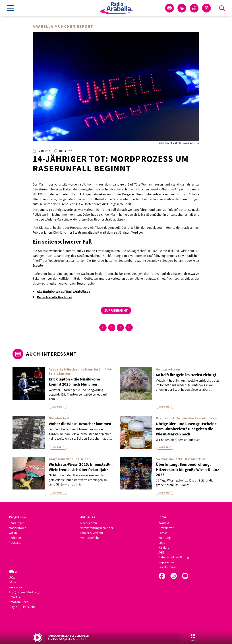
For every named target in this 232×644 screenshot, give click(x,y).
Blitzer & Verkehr (92, 533)
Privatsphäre (167, 567)
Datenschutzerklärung (174, 557)
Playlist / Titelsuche (22, 607)
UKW (12, 577)
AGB (161, 552)
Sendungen (17, 523)
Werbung (165, 538)
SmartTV (15, 597)
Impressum (166, 562)
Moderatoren (18, 528)
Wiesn (13, 533)
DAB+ (12, 582)
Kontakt (164, 523)
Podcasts (15, 543)
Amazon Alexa (18, 602)
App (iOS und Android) (24, 592)
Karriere (164, 547)
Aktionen (15, 538)
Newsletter (166, 528)
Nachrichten (89, 523)
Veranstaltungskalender (97, 528)
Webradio (15, 587)
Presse (163, 533)
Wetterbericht (90, 538)
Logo (162, 543)
